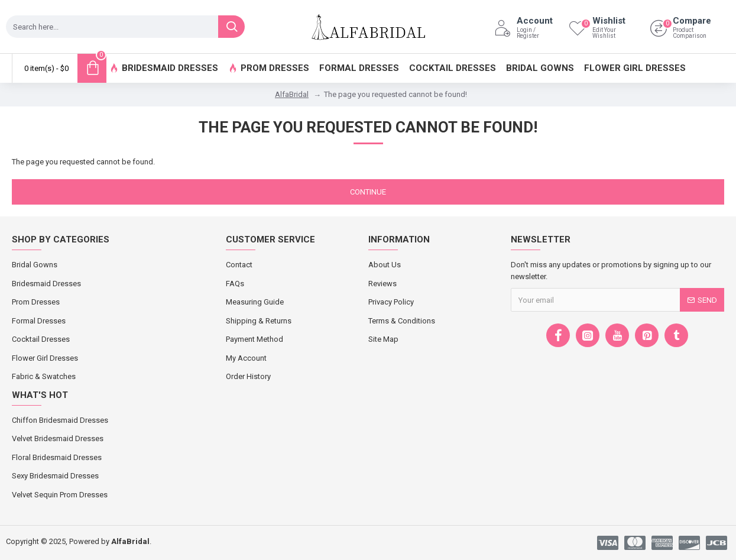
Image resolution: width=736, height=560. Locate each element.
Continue (368, 192)
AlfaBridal (292, 94)
